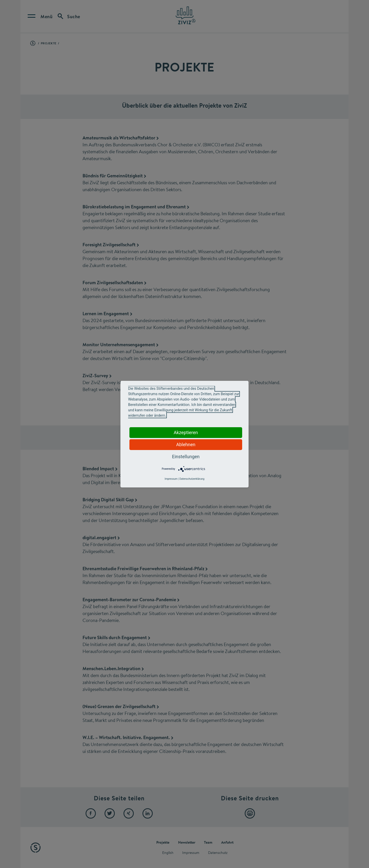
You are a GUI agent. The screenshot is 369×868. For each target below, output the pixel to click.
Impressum (171, 479)
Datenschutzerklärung (192, 479)
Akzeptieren (186, 432)
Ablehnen (186, 445)
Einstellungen (186, 457)
